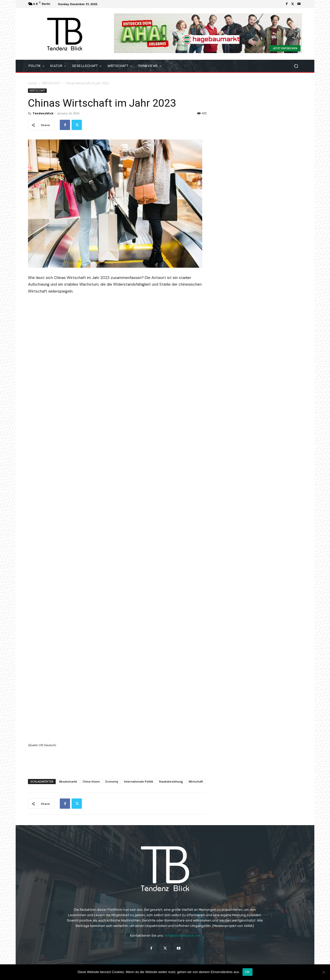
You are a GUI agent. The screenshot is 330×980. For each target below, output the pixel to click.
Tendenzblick (43, 113)
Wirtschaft (196, 781)
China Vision (91, 781)
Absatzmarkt (68, 781)
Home (32, 83)
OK (247, 972)
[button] (296, 66)
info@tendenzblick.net (182, 936)
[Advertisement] (117, 762)
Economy (112, 781)
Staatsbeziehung (171, 781)
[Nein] (324, 972)
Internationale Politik (139, 781)
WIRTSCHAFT (51, 83)
